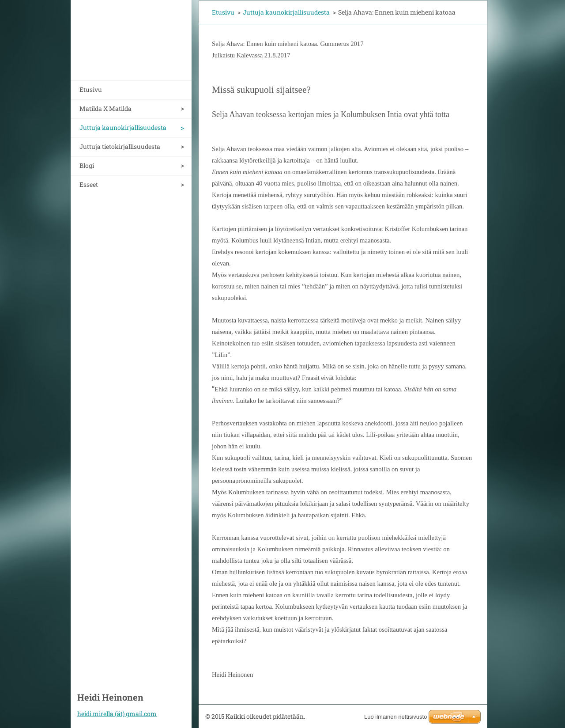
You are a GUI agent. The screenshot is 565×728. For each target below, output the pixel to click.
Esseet (89, 184)
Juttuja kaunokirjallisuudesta (123, 127)
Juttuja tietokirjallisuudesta (120, 146)
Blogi (87, 165)
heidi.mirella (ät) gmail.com (117, 714)
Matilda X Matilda (105, 108)
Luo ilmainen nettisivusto (395, 717)
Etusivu (91, 89)
